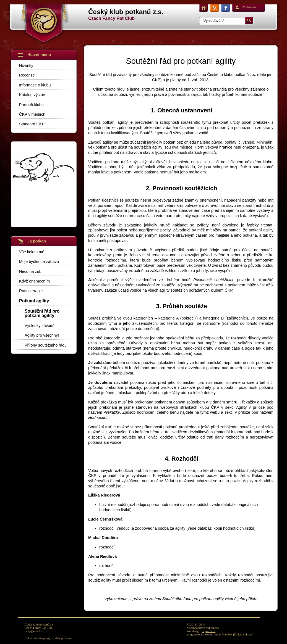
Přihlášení (249, 7)
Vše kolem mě (32, 252)
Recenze (27, 75)
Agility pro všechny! (42, 335)
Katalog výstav (32, 95)
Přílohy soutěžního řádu (46, 345)
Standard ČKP (32, 124)
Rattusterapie (31, 291)
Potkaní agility (34, 301)
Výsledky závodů (40, 325)
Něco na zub (30, 271)
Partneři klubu (31, 105)
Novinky (26, 65)
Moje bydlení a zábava (39, 261)
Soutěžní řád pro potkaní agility (42, 313)
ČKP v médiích (32, 114)
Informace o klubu (35, 85)
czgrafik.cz (209, 631)
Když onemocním (34, 281)
